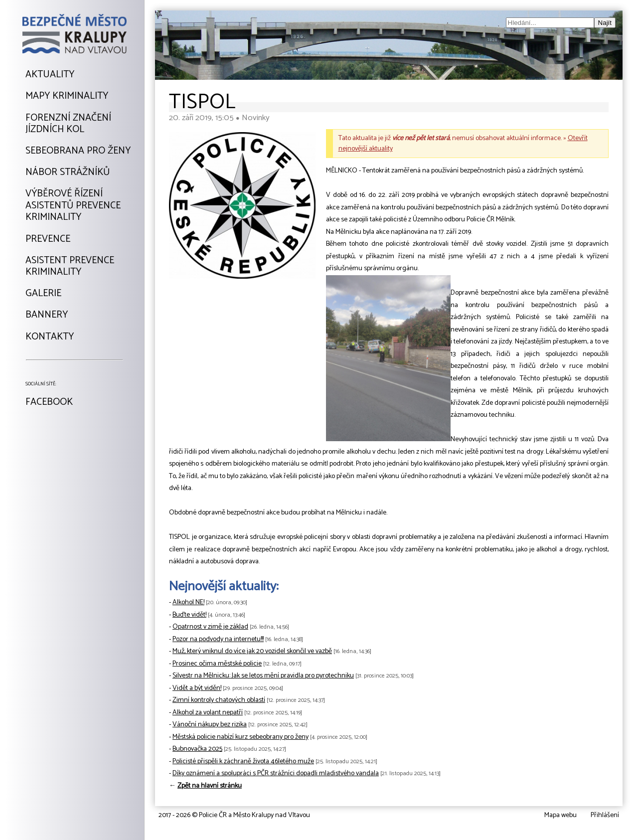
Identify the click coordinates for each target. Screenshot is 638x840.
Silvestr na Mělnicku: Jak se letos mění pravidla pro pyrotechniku (263, 676)
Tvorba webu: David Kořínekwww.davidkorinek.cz (65, 816)
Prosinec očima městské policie (217, 664)
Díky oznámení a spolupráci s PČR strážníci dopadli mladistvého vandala (276, 773)
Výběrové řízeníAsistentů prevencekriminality (73, 206)
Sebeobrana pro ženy (78, 151)
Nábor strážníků (68, 172)
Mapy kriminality (67, 96)
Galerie (43, 294)
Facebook (49, 402)
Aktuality (50, 75)
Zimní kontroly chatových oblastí (219, 700)
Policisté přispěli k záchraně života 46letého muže (243, 761)
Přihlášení (605, 815)
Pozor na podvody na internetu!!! (218, 639)
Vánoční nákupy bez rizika (210, 725)
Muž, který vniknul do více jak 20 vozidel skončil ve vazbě (252, 651)
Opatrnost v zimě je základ (210, 627)
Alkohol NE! (188, 602)
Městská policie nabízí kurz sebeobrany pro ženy (240, 737)
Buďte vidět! (189, 615)
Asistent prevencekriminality (70, 266)
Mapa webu (560, 815)
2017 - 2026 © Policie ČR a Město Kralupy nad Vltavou (234, 815)
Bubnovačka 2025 (197, 749)
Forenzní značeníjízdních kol (68, 124)
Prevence (48, 239)
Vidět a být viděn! (197, 688)
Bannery (47, 315)
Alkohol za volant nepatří (208, 713)
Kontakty (50, 337)
